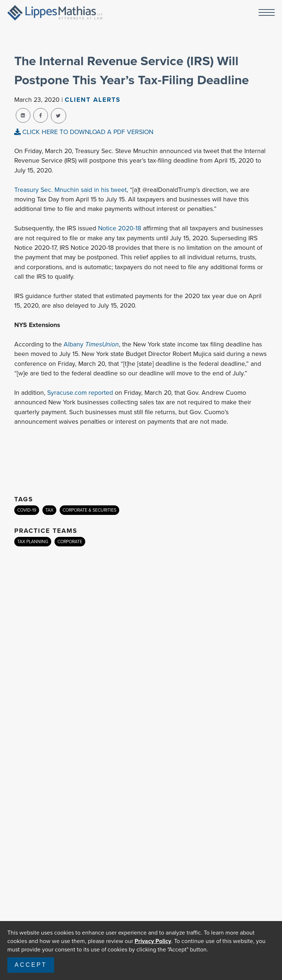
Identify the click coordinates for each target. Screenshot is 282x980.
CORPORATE (70, 542)
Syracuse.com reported (80, 393)
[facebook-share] (41, 115)
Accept (31, 965)
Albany (91, 344)
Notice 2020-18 (120, 228)
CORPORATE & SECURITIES (89, 510)
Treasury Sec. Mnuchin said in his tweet (70, 190)
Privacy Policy (153, 941)
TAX (49, 510)
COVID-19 (27, 510)
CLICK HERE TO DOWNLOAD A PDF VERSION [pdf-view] (84, 132)
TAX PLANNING (33, 542)
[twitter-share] (59, 116)
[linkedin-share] (23, 115)
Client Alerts (93, 100)
